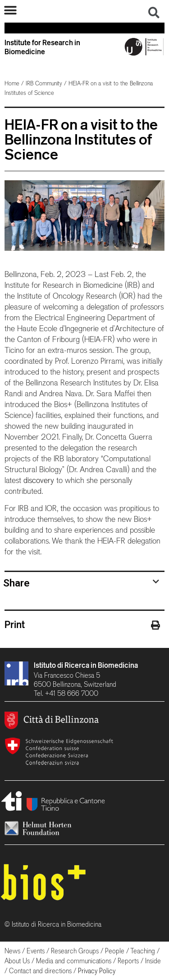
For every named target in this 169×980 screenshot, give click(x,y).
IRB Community (44, 83)
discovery (39, 480)
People (115, 951)
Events (36, 951)
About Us (17, 961)
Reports (128, 961)
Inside (153, 961)
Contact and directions (40, 971)
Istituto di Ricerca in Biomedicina (86, 665)
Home (12, 83)
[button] (10, 10)
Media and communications (74, 961)
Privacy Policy (97, 971)
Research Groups (75, 951)
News (12, 951)
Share (16, 583)
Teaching (143, 951)
